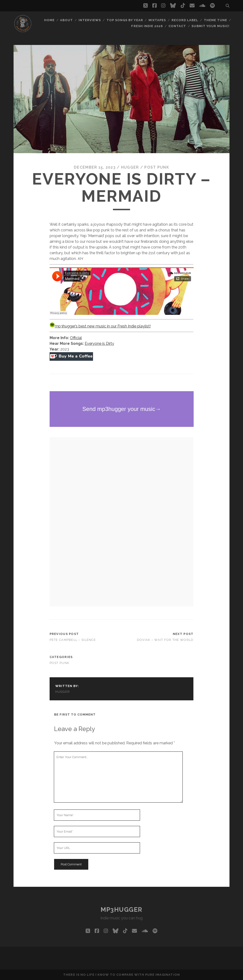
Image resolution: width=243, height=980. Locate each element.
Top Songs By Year (125, 20)
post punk (157, 167)
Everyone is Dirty (99, 344)
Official (76, 338)
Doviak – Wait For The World (165, 640)
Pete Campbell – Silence (73, 640)
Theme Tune (215, 20)
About (66, 20)
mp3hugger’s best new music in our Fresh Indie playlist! (100, 326)
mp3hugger (121, 910)
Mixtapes (157, 20)
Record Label (185, 20)
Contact (177, 26)
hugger (130, 167)
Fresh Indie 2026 (147, 26)
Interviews (90, 20)
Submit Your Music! (210, 26)
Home (49, 20)
